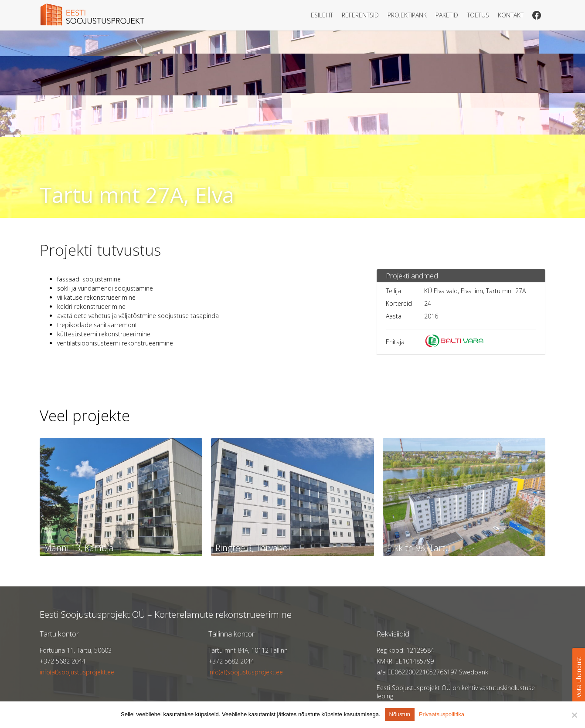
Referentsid (360, 15)
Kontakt (511, 15)
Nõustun (400, 714)
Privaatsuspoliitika (442, 714)
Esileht (322, 15)
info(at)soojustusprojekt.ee (77, 672)
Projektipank (407, 15)
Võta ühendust (579, 677)
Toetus (478, 15)
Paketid (447, 15)
